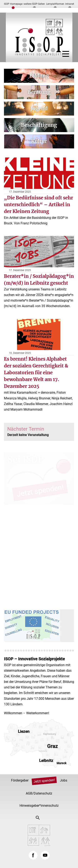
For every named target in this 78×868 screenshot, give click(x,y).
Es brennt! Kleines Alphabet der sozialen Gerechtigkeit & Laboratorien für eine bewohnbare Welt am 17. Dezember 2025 (36, 373)
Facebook (33, 855)
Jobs (64, 780)
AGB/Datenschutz (39, 793)
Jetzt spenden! (44, 781)
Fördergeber (20, 780)
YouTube (45, 855)
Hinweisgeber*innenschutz (39, 806)
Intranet (70, 4)
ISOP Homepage (13, 4)
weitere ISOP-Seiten (34, 4)
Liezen (24, 731)
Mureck (61, 763)
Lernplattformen (55, 4)
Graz (52, 746)
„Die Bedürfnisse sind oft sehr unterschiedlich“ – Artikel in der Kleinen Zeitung (38, 205)
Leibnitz (46, 761)
